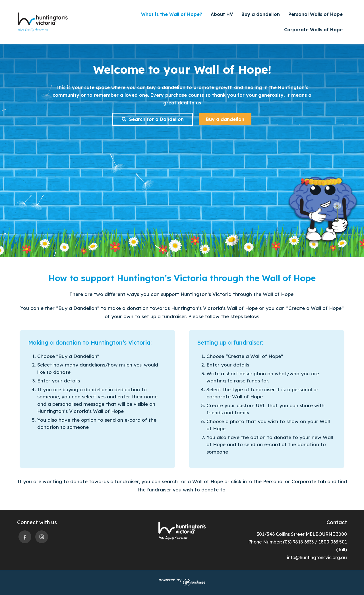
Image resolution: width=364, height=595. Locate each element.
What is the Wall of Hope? (172, 14)
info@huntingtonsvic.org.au (317, 557)
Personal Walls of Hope (316, 14)
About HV (222, 14)
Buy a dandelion (261, 14)
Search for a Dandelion (153, 119)
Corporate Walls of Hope (313, 30)
